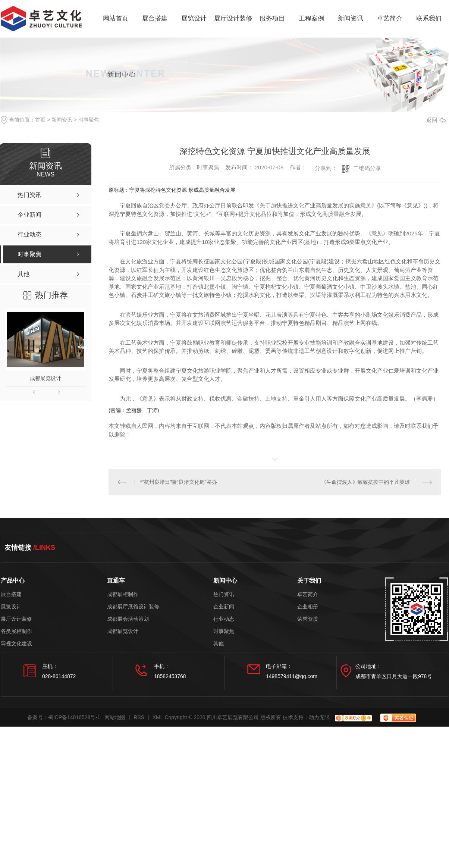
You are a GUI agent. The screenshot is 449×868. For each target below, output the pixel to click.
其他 (219, 644)
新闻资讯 (351, 18)
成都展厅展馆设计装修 (133, 607)
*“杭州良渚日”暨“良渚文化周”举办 (179, 482)
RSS (139, 717)
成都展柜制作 (123, 594)
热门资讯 (224, 594)
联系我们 (429, 18)
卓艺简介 (390, 18)
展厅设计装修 (233, 18)
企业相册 (308, 607)
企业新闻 (224, 607)
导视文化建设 (16, 644)
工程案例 (311, 18)
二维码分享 (367, 168)
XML (158, 717)
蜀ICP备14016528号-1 (74, 717)
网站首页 (116, 18)
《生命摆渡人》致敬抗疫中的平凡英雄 (365, 482)
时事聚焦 (89, 120)
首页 (40, 120)
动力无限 (319, 717)
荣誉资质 (308, 619)
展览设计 (194, 18)
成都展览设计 (45, 378)
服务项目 (272, 18)
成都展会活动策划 (128, 619)
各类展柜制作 (16, 631)
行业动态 (224, 619)
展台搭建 (155, 18)
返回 (436, 120)
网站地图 (115, 717)
